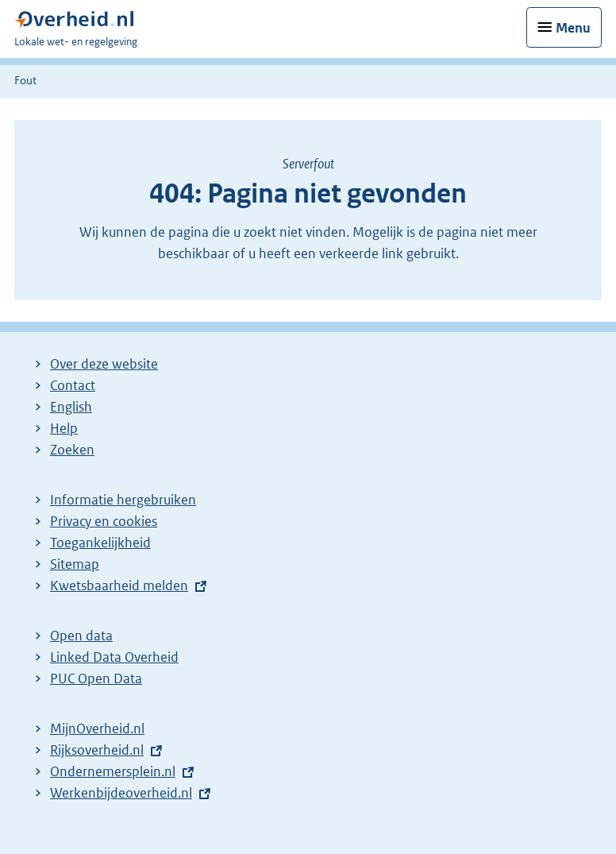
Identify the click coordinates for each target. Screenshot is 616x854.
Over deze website (104, 364)
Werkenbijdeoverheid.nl (121, 793)
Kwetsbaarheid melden (119, 585)
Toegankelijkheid (100, 543)
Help (64, 428)
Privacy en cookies (104, 521)
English (71, 407)
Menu (573, 28)
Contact (73, 385)
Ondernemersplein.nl (113, 771)
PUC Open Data (96, 678)
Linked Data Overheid (114, 657)
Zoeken (72, 450)
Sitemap (75, 564)
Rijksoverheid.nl (97, 750)
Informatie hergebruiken (123, 500)
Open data (81, 636)
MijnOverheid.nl (97, 728)
